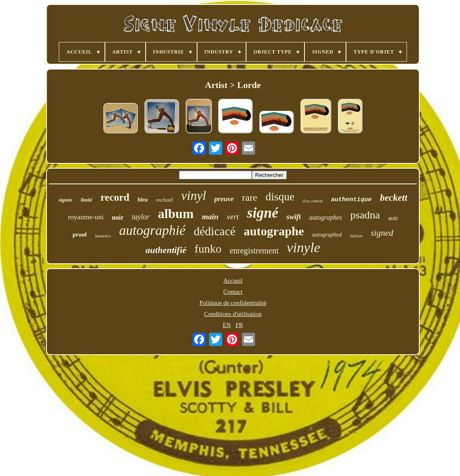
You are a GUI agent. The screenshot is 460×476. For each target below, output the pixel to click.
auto (393, 218)
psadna (365, 215)
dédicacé (215, 231)
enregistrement (254, 251)
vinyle (303, 247)
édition (356, 236)
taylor (141, 217)
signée (65, 200)
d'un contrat (313, 201)
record (115, 197)
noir (118, 217)
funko (208, 249)
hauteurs (103, 236)
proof (80, 235)
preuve (224, 199)
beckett (393, 198)
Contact (233, 292)
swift (294, 217)
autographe (274, 231)
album (176, 214)
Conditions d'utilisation (233, 314)
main (210, 217)
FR (239, 325)
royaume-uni (86, 217)
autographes (325, 217)
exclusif (164, 200)
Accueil (233, 281)
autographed (327, 235)
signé (263, 213)
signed (382, 233)
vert (233, 217)
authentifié (166, 250)
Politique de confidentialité (233, 303)
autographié (152, 230)
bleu (143, 200)
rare (250, 197)
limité (86, 200)
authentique (351, 200)
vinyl (194, 196)
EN (227, 325)
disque (280, 197)
